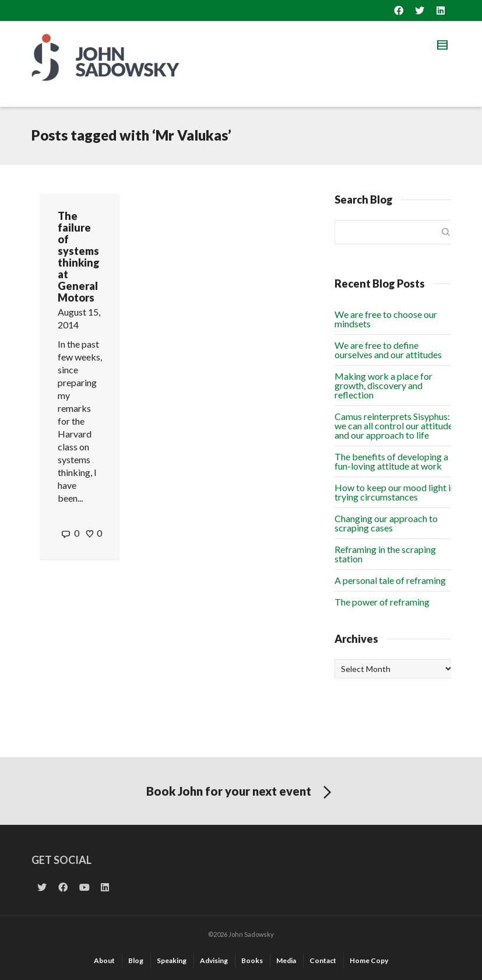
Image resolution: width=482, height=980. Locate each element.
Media (286, 960)
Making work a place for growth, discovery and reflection (384, 385)
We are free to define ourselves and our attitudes (388, 350)
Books (252, 960)
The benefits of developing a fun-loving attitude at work (391, 461)
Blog (136, 960)
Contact (323, 960)
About (104, 960)
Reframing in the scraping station (385, 554)
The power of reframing (382, 602)
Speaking (172, 960)
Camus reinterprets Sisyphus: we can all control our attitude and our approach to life (394, 426)
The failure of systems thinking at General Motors (79, 257)
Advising (214, 960)
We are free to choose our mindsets (386, 319)
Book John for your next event (241, 793)
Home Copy (369, 960)
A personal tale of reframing (390, 580)
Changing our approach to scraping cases (386, 523)
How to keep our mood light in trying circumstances (395, 492)
